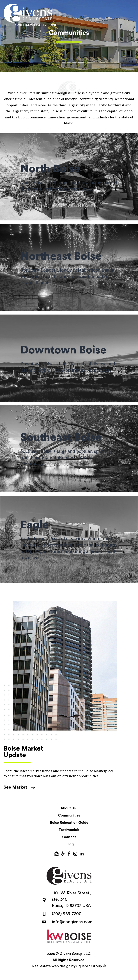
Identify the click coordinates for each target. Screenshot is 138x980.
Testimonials (69, 830)
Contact (69, 837)
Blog (70, 844)
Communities (69, 815)
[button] (131, 18)
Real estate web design (51, 966)
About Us (68, 808)
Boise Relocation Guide (69, 823)
